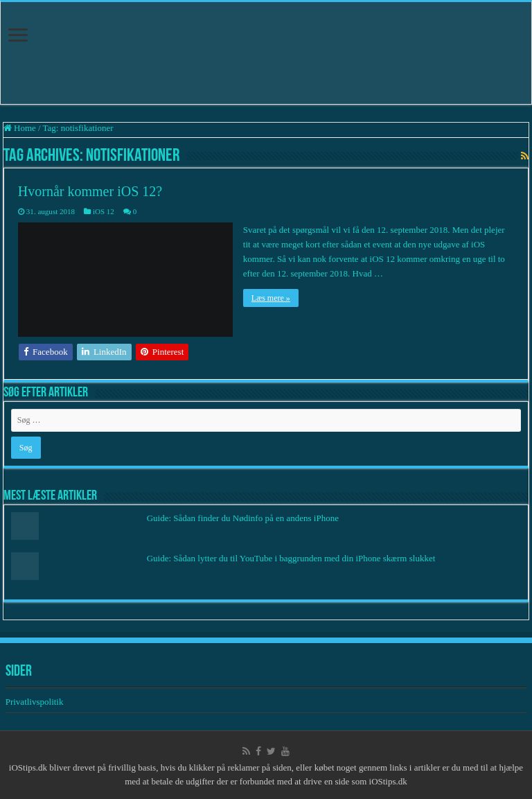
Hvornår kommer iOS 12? (90, 191)
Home (20, 128)
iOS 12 (104, 211)
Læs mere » (271, 298)
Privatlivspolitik (36, 702)
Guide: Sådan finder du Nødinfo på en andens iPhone (243, 518)
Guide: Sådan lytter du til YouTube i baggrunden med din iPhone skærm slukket (291, 558)
